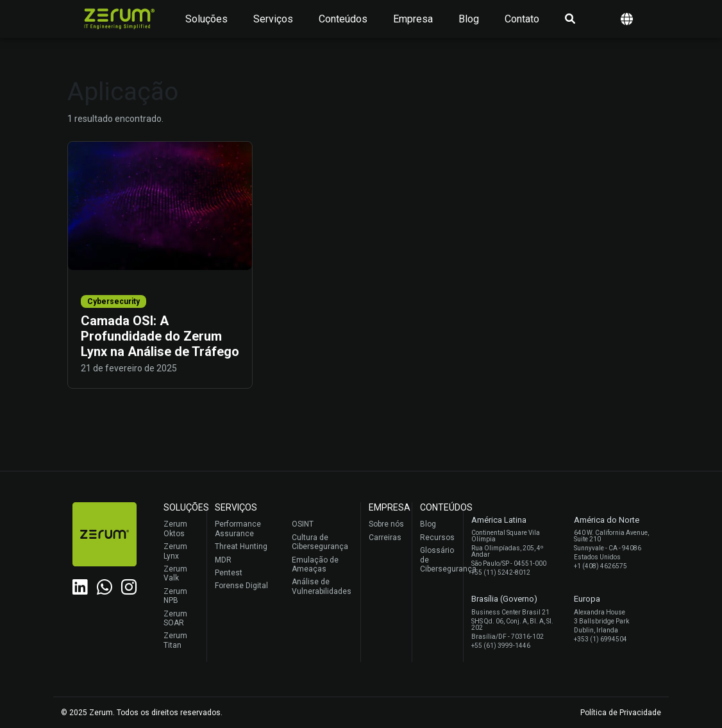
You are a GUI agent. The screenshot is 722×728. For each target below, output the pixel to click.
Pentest (229, 573)
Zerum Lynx (175, 551)
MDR (223, 560)
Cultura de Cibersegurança (320, 542)
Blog (469, 19)
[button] (627, 19)
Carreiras (385, 538)
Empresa (413, 19)
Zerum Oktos (175, 529)
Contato (522, 19)
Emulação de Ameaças (315, 564)
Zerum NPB (175, 596)
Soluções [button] (206, 19)
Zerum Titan (175, 640)
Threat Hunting (241, 546)
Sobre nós (386, 524)
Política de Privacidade (621, 713)
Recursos (437, 538)
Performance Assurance (238, 529)
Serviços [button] (273, 19)
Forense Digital (241, 586)
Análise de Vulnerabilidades (322, 586)
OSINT (303, 524)
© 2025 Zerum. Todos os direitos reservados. (142, 713)
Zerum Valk (175, 573)
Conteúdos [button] (343, 19)
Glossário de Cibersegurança (438, 560)
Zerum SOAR (175, 618)
